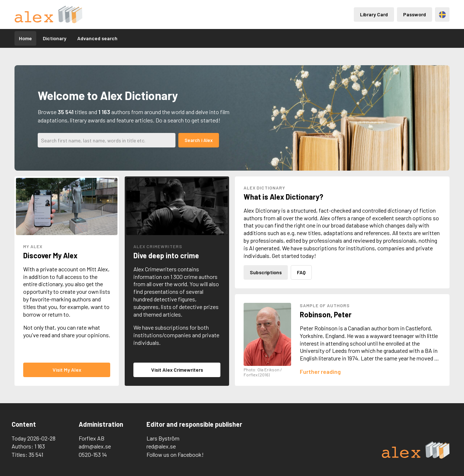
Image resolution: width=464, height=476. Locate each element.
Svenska (442, 15)
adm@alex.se (95, 446)
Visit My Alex (67, 370)
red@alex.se (161, 446)
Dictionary (55, 38)
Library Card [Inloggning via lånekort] (374, 14)
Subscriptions (266, 272)
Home (25, 38)
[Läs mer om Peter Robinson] (320, 371)
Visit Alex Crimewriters (177, 370)
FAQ (301, 272)
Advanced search (97, 38)
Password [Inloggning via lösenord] (415, 14)
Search (192, 140)
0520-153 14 (93, 454)
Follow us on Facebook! (175, 454)
